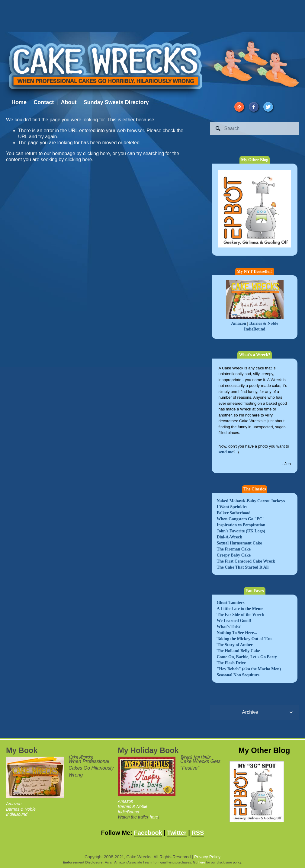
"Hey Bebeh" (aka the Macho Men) (249, 669)
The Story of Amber (234, 645)
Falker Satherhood (233, 513)
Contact (44, 102)
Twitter (177, 833)
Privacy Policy (207, 857)
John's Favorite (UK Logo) (241, 531)
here (154, 817)
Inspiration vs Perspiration (241, 525)
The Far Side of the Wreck (240, 615)
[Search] (255, 129)
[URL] (239, 107)
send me (226, 452)
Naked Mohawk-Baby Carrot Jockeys (251, 501)
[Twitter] (268, 107)
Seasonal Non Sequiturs (238, 675)
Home (19, 102)
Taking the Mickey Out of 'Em (244, 639)
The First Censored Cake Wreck (246, 561)
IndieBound (255, 329)
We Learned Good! (234, 621)
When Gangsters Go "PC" (241, 519)
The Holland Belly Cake (238, 651)
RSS (198, 833)
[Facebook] (254, 107)
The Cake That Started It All (242, 567)
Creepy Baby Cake (234, 555)
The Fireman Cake (234, 549)
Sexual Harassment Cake (239, 543)
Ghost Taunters (230, 603)
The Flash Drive (231, 663)
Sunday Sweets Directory (116, 102)
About (69, 102)
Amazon (239, 323)
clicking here (96, 153)
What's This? (229, 627)
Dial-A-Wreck (229, 537)
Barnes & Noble (264, 323)
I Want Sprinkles (232, 507)
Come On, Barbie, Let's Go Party (247, 657)
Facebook (148, 833)
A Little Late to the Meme (240, 609)
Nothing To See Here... (237, 633)
